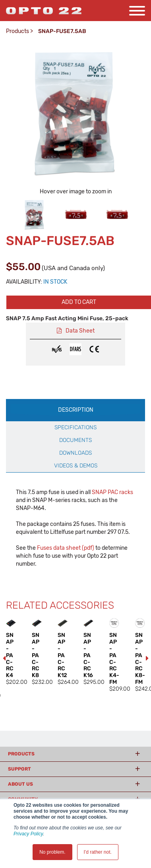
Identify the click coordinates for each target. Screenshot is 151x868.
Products (17, 31)
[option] (35, 214)
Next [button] (147, 658)
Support (19, 769)
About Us (20, 784)
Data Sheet (80, 331)
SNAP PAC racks (112, 492)
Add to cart (79, 302)
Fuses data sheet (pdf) (66, 548)
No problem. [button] (52, 852)
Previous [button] (4, 658)
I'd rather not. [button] (98, 852)
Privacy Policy (28, 834)
